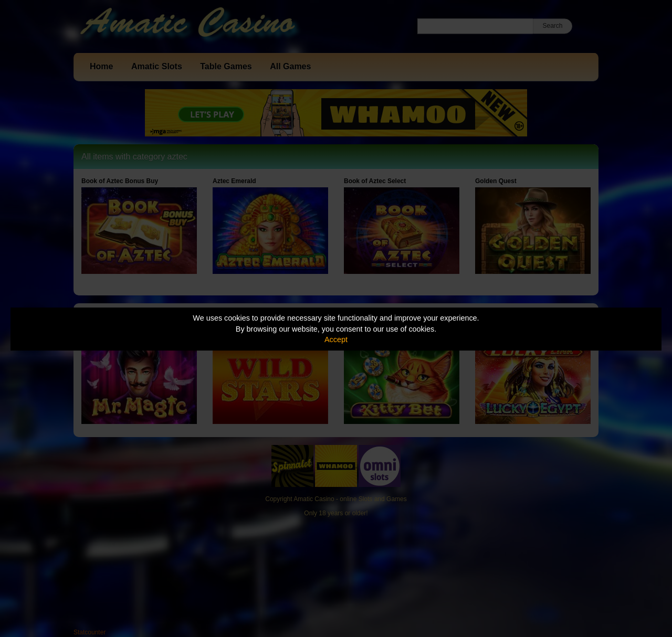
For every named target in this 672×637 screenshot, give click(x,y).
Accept (336, 339)
